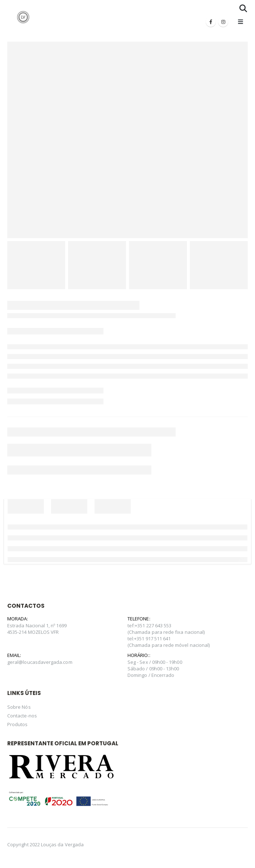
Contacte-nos (22, 716)
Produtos (18, 724)
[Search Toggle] (243, 8)
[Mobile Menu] (241, 22)
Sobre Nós (19, 707)
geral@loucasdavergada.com (40, 662)
